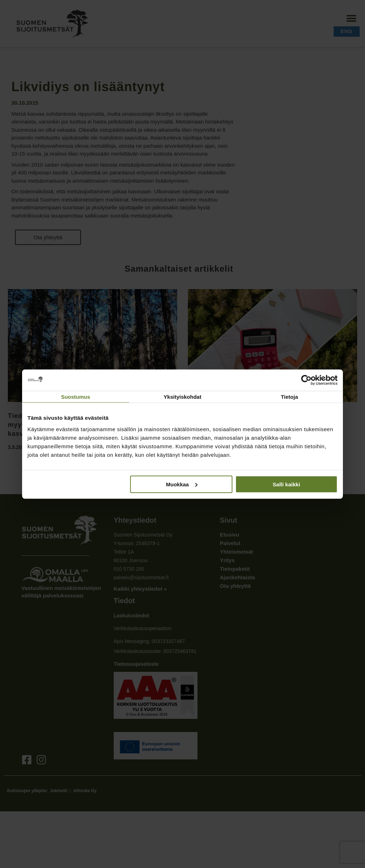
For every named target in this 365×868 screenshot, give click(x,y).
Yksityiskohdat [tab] (182, 397)
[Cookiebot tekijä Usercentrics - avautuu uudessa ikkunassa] (306, 380)
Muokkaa (182, 484)
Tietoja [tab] (289, 397)
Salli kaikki (286, 484)
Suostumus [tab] (76, 397)
